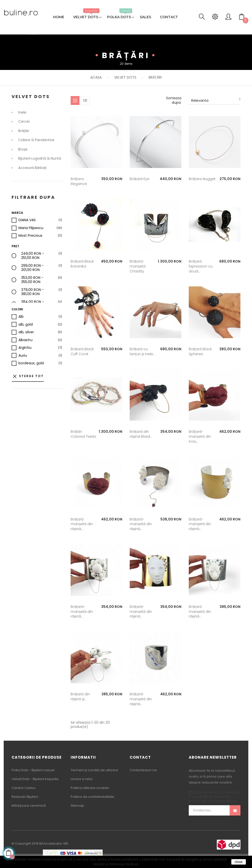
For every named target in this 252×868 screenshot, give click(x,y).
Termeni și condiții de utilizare (94, 770)
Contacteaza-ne (143, 770)
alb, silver (26, 332)
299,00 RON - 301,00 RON (42, 268)
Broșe (23, 150)
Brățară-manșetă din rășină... (141, 524)
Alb (21, 317)
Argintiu (25, 348)
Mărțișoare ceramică (29, 806)
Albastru (25, 340)
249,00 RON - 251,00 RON (42, 256)
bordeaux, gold (31, 363)
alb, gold (26, 325)
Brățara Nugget (202, 179)
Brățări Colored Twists (83, 434)
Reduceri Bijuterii (25, 797)
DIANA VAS (27, 220)
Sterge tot (28, 376)
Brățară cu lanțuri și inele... (142, 351)
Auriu (23, 356)
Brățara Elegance (79, 181)
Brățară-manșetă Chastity (138, 266)
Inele (22, 113)
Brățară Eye (140, 179)
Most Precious (30, 236)
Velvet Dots (31, 96)
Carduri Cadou (24, 788)
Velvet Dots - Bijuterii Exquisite (35, 779)
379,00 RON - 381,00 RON (42, 292)
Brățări (24, 131)
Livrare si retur (82, 779)
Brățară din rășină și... (80, 697)
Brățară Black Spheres (200, 351)
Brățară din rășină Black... (141, 434)
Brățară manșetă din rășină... (82, 524)
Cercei (24, 122)
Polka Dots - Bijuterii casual (33, 770)
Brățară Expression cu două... (201, 266)
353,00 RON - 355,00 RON (42, 280)
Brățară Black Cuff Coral (82, 351)
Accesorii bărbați (32, 168)
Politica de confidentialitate (92, 797)
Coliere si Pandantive (36, 140)
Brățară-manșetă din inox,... (200, 436)
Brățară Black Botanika (82, 264)
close (239, 862)
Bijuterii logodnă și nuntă (40, 159)
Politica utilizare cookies (90, 788)
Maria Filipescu (31, 228)
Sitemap (77, 806)
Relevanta (216, 100)
